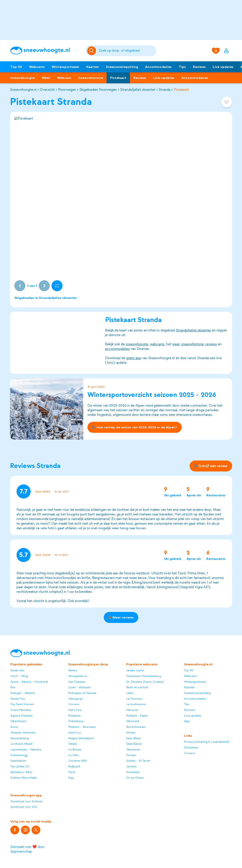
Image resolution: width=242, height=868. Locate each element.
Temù (72, 772)
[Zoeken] (127, 51)
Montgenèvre (78, 676)
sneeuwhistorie (192, 344)
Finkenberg (76, 721)
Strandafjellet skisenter (138, 90)
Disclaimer (191, 747)
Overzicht (47, 90)
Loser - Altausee (79, 687)
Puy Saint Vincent (22, 704)
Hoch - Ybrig (19, 676)
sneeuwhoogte (137, 344)
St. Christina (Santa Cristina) (145, 682)
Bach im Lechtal (137, 687)
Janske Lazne (135, 670)
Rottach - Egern (137, 716)
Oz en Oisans (135, 778)
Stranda (164, 90)
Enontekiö (133, 772)
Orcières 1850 (78, 761)
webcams (157, 344)
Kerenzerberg (20, 738)
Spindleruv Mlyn (21, 772)
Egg (71, 778)
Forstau (131, 755)
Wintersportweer (66, 67)
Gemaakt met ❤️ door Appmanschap (28, 849)
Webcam (64, 78)
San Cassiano (77, 682)
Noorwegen (67, 90)
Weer (46, 78)
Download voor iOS (24, 807)
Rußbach (74, 766)
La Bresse (75, 749)
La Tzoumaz (134, 699)
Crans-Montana (21, 710)
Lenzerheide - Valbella (26, 749)
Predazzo (74, 716)
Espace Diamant (21, 716)
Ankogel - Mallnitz (23, 693)
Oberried (132, 721)
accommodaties (117, 349)
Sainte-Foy (18, 699)
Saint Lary (75, 710)
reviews (211, 344)
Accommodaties (158, 67)
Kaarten (93, 67)
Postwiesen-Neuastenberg (144, 676)
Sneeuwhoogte (23, 78)
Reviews (199, 67)
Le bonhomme (136, 704)
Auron (14, 727)
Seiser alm (17, 670)
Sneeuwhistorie (91, 78)
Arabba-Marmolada (24, 778)
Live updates (223, 67)
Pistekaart (118, 78)
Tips (182, 67)
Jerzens (131, 766)
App (187, 721)
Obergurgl (75, 699)
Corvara (74, 704)
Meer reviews (121, 617)
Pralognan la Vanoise (82, 693)
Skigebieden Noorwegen (98, 90)
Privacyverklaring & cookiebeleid (207, 742)
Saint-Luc (75, 732)
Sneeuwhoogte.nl (23, 90)
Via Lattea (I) (20, 766)
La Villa (73, 755)
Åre (13, 687)
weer (176, 344)
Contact (190, 753)
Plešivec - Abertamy (82, 727)
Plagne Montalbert (81, 738)
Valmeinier (133, 749)
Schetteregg (19, 755)
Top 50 (16, 67)
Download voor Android (26, 801)
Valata (72, 744)
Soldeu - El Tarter (138, 761)
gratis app (134, 358)
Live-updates (164, 78)
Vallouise (132, 710)
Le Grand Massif (21, 744)
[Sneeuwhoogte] (46, 51)
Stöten (131, 732)
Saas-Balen (134, 738)
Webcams (37, 67)
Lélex (130, 693)
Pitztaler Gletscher (23, 732)
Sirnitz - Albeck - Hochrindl (29, 682)
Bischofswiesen (136, 727)
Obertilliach (18, 721)
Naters (73, 670)
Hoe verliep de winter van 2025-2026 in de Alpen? (134, 428)
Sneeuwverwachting (122, 67)
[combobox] (127, 51)
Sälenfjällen (18, 761)
